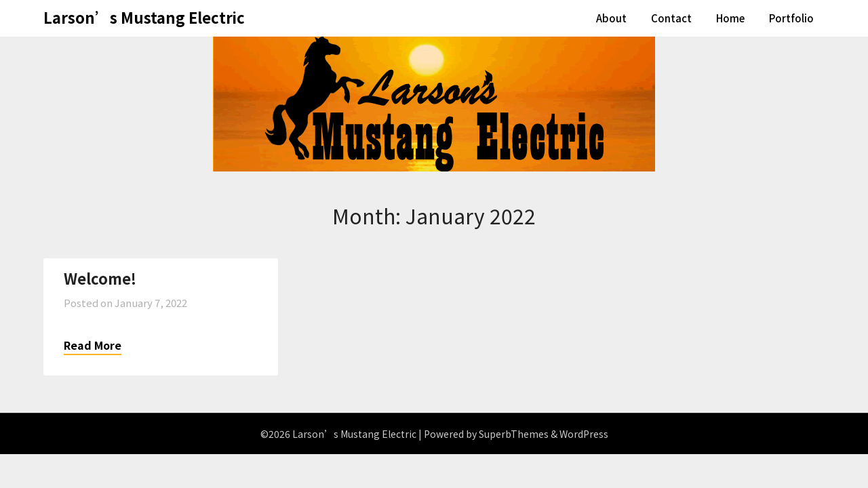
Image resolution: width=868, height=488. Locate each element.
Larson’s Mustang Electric (144, 17)
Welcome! (100, 278)
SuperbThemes (514, 434)
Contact (671, 18)
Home (730, 18)
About (611, 18)
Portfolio (791, 18)
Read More (93, 345)
